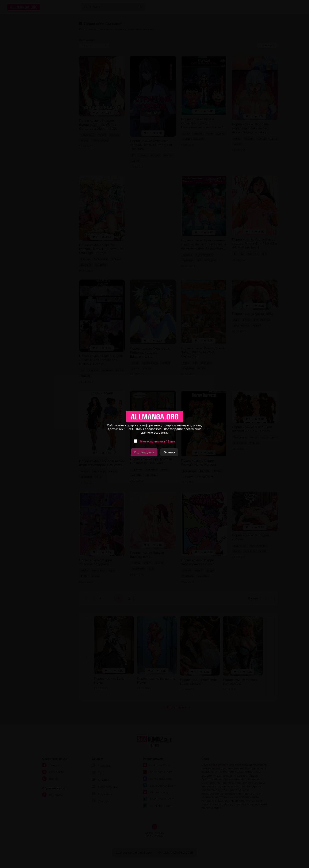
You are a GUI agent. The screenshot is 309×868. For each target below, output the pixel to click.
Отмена (169, 452)
